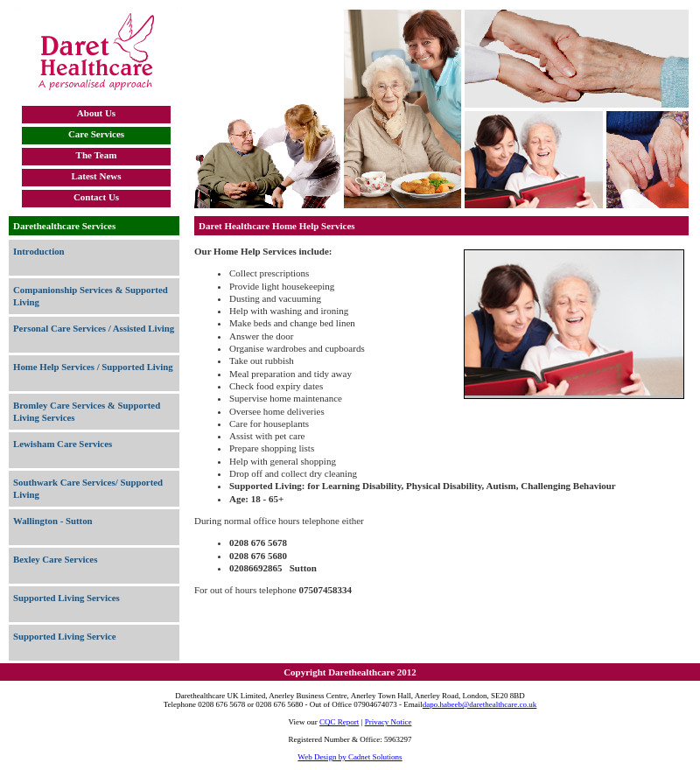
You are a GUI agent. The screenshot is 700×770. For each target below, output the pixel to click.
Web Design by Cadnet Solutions (350, 757)
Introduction (39, 251)
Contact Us (96, 197)
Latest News (96, 176)
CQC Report (339, 722)
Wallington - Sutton (53, 521)
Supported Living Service (65, 636)
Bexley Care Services (55, 559)
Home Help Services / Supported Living (93, 367)
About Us (96, 113)
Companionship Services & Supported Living (91, 296)
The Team (97, 155)
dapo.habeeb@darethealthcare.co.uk (479, 704)
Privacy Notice (388, 722)
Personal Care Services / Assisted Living (94, 328)
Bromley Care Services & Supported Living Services (87, 411)
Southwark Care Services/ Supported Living (88, 488)
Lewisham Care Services (63, 444)
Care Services (96, 134)
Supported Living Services (66, 598)
